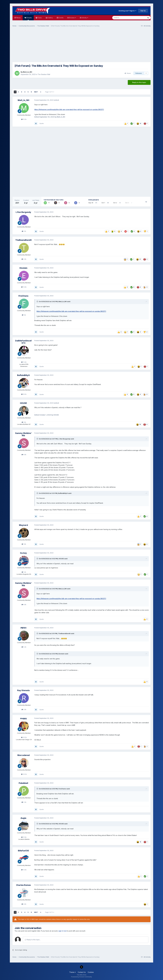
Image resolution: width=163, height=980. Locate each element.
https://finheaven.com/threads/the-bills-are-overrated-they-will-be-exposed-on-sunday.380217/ (69, 109)
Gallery (50, 18)
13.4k (24, 362)
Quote (42, 123)
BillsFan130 (23, 851)
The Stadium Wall (44, 74)
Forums (29, 19)
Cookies (91, 972)
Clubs (40, 18)
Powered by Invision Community (81, 977)
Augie (23, 818)
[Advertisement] (81, 45)
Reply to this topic (139, 82)
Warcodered (23, 755)
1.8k (24, 544)
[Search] (123, 18)
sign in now (62, 931)
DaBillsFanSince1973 (23, 342)
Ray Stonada (23, 690)
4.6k (24, 904)
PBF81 (23, 628)
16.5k (24, 394)
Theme (72, 972)
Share (128, 73)
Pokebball (23, 783)
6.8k (24, 455)
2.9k (24, 259)
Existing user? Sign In (127, 11)
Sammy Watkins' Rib (23, 434)
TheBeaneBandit (23, 240)
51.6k (24, 837)
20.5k (24, 737)
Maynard (23, 525)
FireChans (23, 296)
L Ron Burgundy (23, 212)
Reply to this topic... (33, 940)
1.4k (24, 572)
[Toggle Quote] (38, 301)
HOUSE (23, 403)
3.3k (24, 802)
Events (61, 18)
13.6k (24, 870)
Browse (72, 18)
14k (24, 315)
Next (36, 92)
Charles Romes (23, 885)
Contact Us (82, 972)
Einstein (23, 268)
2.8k (24, 709)
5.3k (24, 647)
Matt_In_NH (28, 72)
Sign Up (143, 11)
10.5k (24, 119)
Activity (85, 18)
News (18, 18)
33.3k (24, 774)
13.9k (24, 287)
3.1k (24, 231)
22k (24, 422)
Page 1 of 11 (50, 92)
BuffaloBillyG (23, 375)
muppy (23, 718)
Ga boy (23, 553)
